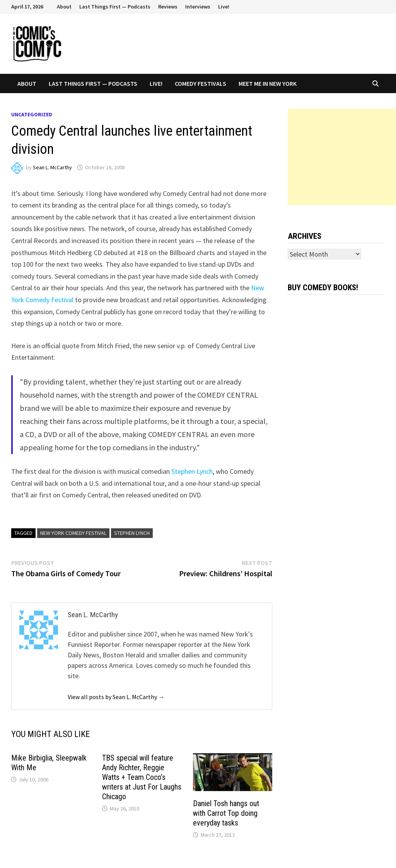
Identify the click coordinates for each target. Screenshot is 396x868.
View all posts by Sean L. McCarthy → (116, 697)
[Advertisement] (342, 157)
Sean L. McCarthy (52, 167)
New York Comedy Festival (73, 533)
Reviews (168, 7)
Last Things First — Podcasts (115, 7)
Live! (224, 7)
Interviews (198, 7)
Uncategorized (32, 114)
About (64, 7)
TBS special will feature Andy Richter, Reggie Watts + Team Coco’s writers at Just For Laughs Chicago (142, 777)
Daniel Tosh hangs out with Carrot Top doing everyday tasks (226, 813)
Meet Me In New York (268, 83)
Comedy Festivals (201, 83)
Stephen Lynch (192, 471)
